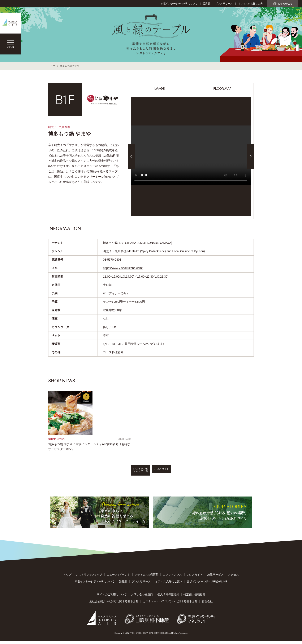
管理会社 (207, 604)
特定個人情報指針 (194, 597)
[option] (191, 156)
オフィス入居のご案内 (169, 584)
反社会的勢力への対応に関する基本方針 (114, 604)
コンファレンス (172, 577)
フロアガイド (185, 474)
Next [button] (250, 156)
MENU (10, 44)
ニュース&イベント (118, 577)
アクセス (233, 577)
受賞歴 (206, 4)
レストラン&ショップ (89, 577)
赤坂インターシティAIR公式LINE (207, 584)
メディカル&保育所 (146, 577)
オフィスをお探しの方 (250, 4)
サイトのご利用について (112, 597)
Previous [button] (131, 156)
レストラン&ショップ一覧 (118, 474)
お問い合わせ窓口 (142, 597)
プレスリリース (224, 4)
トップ (52, 66)
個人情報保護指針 (168, 597)
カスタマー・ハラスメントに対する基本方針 (170, 604)
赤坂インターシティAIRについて (179, 4)
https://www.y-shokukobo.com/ (123, 268)
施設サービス (215, 577)
